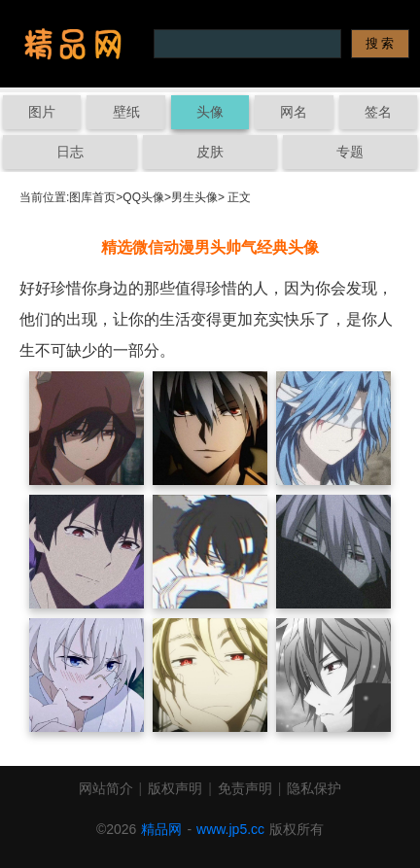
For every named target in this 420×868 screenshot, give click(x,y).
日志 (70, 152)
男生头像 (194, 197)
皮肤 (210, 152)
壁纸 (126, 112)
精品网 (161, 829)
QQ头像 (143, 197)
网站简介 (106, 788)
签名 (378, 112)
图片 (42, 112)
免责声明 (245, 788)
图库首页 (92, 197)
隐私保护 (314, 788)
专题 (350, 152)
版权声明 (175, 788)
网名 (294, 112)
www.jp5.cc (230, 829)
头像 (210, 112)
